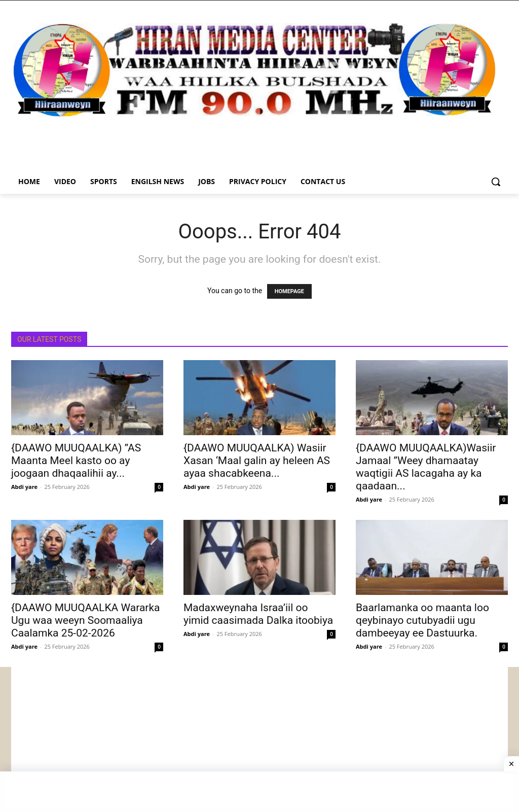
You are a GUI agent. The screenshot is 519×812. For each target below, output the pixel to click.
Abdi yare (24, 487)
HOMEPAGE (289, 291)
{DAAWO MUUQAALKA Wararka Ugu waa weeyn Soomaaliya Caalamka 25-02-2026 (86, 620)
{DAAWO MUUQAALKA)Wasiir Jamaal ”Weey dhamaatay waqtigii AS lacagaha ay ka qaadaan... (426, 467)
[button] (496, 182)
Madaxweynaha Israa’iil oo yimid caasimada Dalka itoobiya (258, 614)
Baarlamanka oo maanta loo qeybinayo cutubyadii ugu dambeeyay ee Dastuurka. (422, 620)
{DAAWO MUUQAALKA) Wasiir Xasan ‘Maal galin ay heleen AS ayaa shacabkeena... (257, 461)
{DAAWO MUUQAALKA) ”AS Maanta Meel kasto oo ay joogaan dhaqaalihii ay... (76, 461)
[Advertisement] (259, 738)
